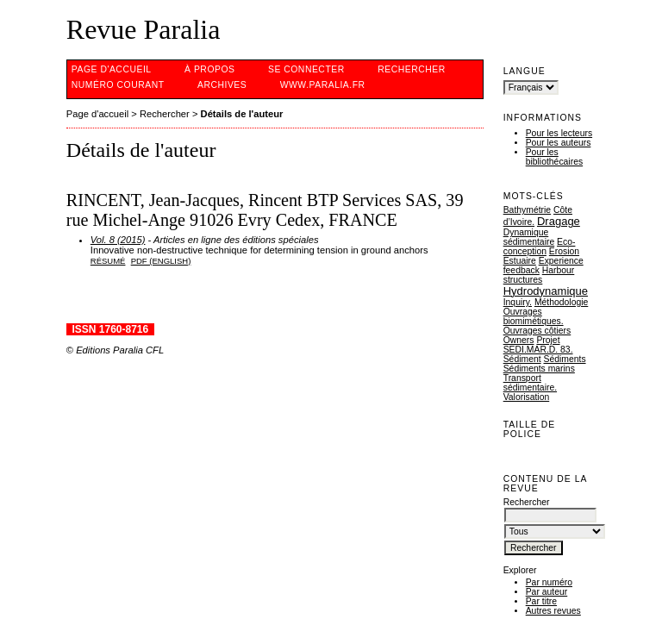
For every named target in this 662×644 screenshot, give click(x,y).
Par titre (541, 601)
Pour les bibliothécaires (554, 157)
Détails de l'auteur (242, 114)
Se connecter (306, 69)
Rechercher (412, 69)
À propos (209, 69)
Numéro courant (118, 85)
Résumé (108, 261)
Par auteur (547, 592)
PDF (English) (161, 261)
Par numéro (549, 582)
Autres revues (553, 611)
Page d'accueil (112, 69)
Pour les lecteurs (559, 133)
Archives (222, 85)
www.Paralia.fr (323, 85)
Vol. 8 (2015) (118, 240)
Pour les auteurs (559, 143)
